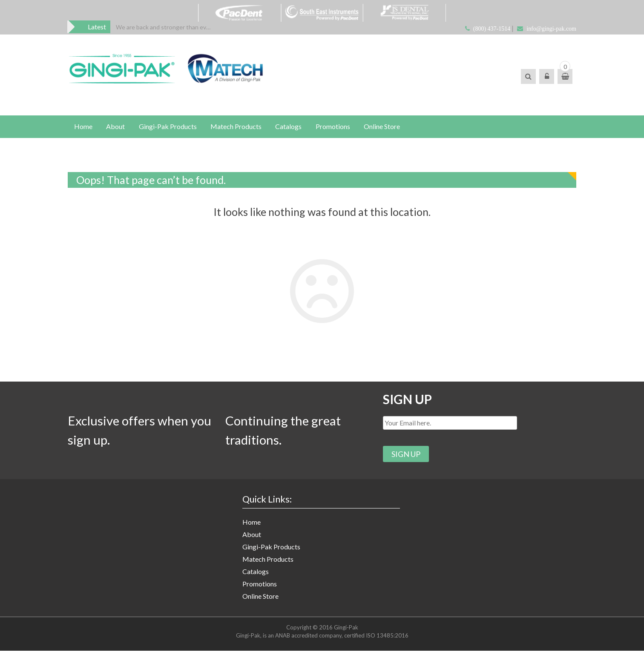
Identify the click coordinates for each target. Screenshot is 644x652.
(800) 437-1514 (492, 29)
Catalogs (256, 573)
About (252, 536)
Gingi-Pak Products (271, 548)
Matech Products (268, 560)
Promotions (260, 585)
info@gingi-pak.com (551, 29)
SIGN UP (408, 400)
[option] (165, 27)
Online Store (260, 597)
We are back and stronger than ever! (165, 27)
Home (252, 523)
